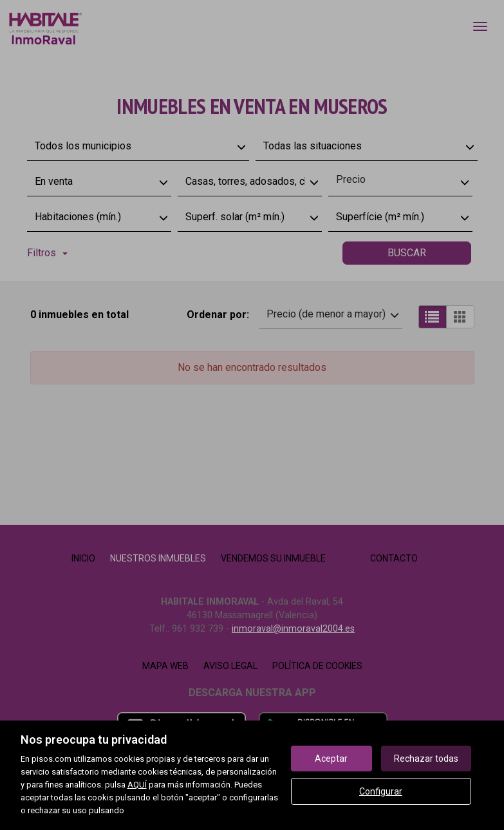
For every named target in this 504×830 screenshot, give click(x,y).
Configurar (381, 791)
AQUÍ (137, 785)
